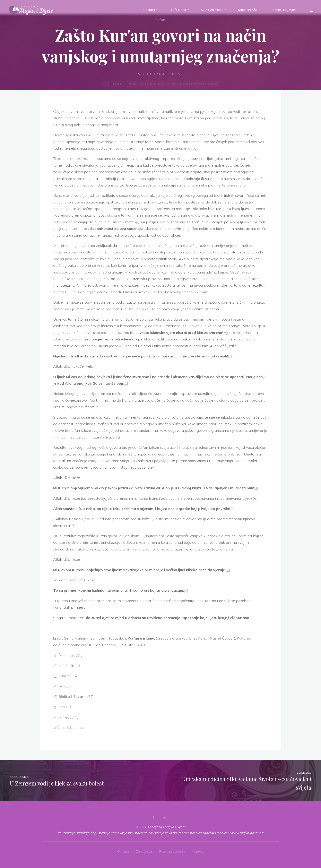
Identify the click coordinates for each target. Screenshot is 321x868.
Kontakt (198, 851)
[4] (233, 509)
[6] (228, 570)
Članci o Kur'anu (70, 727)
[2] (126, 383)
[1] (230, 356)
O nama (123, 851)
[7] (186, 590)
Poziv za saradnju (172, 851)
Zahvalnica (144, 851)
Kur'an (160, 19)
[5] (74, 526)
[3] (256, 488)
